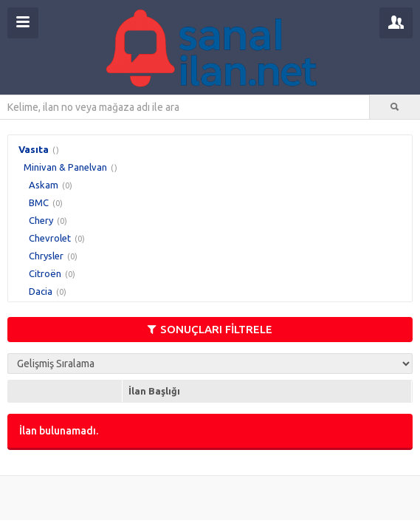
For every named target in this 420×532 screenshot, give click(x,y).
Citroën (45, 273)
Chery (41, 220)
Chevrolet (50, 238)
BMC (39, 202)
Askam (44, 185)
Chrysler (46, 256)
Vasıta (34, 149)
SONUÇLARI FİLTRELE (210, 329)
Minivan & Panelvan (65, 167)
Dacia (41, 291)
